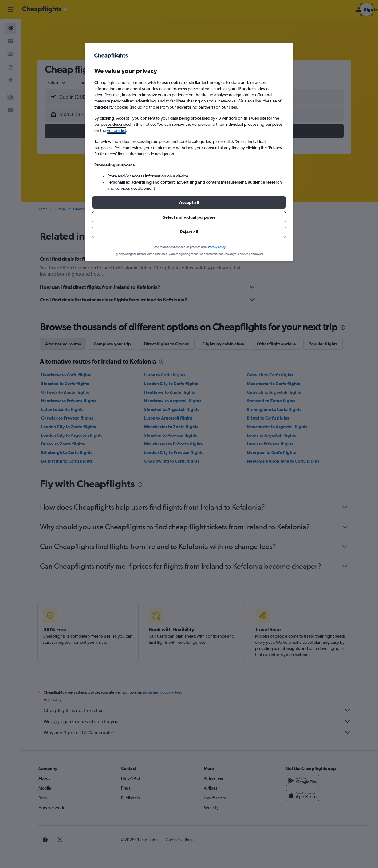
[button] (189, 202)
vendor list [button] (116, 130)
